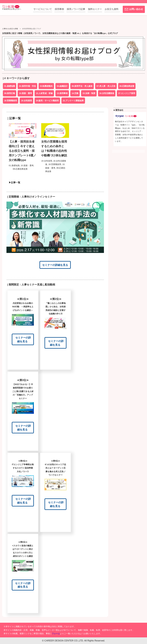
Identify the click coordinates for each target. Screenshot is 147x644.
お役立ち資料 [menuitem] (112, 9)
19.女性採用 (26, 101)
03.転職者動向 (46, 86)
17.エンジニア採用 (127, 93)
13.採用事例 (62, 93)
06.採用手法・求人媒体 (82, 86)
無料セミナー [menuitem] (95, 9)
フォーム (56, 633)
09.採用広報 (10, 93)
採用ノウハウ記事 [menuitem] (76, 9)
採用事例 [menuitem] (59, 9)
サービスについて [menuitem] (43, 9)
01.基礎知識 (10, 86)
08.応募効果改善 (127, 86)
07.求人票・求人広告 (106, 86)
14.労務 (75, 93)
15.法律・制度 (89, 93)
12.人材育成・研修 (44, 93)
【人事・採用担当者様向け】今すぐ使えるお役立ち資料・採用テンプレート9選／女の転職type (22, 151)
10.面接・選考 (25, 93)
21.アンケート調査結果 (73, 101)
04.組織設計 (62, 86)
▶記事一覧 (13, 183)
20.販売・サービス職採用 (47, 101)
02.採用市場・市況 (27, 86)
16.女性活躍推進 (107, 93)
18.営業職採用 (11, 101)
